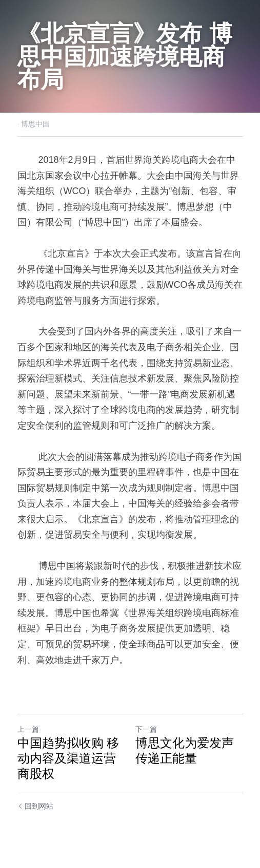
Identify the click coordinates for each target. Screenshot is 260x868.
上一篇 (28, 729)
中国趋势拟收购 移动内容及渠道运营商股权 (68, 758)
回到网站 (36, 806)
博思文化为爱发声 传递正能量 (185, 750)
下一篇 (146, 729)
